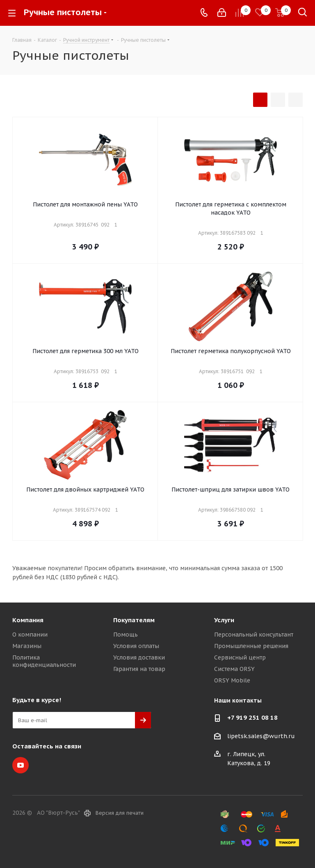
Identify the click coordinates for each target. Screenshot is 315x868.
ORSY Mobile (232, 680)
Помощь (126, 635)
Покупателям (134, 620)
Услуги (224, 620)
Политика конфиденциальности (44, 661)
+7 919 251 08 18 (252, 717)
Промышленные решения (251, 646)
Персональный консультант (254, 635)
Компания (28, 620)
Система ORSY (234, 669)
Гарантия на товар (139, 669)
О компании (30, 635)
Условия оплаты (136, 646)
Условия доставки (139, 657)
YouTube (21, 765)
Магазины (27, 646)
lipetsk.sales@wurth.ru (261, 736)
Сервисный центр (240, 657)
